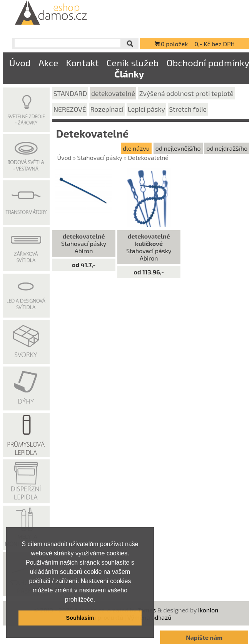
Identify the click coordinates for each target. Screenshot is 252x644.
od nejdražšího (227, 148)
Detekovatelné (148, 157)
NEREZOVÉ (70, 109)
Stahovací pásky (100, 157)
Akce (48, 63)
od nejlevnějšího (178, 148)
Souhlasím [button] (80, 618)
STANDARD (70, 93)
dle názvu (136, 148)
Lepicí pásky (146, 109)
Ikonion (208, 610)
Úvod (20, 63)
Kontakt (82, 63)
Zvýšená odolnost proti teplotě (186, 93)
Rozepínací (107, 109)
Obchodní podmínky (208, 63)
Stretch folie (188, 109)
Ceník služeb (133, 63)
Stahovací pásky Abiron (84, 243)
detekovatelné (113, 93)
